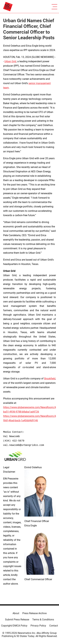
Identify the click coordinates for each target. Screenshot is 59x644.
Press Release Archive (34, 613)
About (16, 613)
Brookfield (50, 379)
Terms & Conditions (43, 620)
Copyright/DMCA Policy (14, 626)
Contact (54, 626)
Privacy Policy (38, 626)
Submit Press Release (17, 620)
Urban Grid (10, 61)
